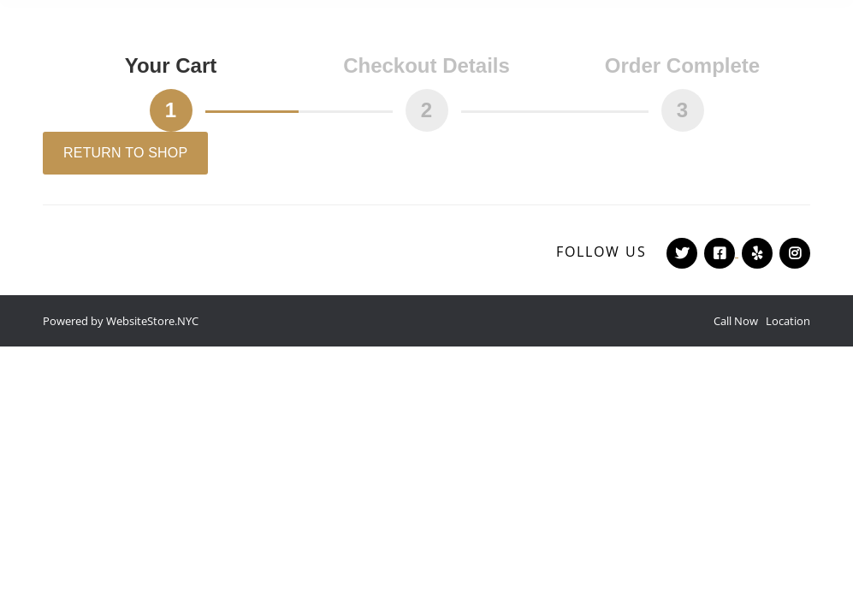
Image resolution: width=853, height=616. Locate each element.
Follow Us (601, 252)
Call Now (736, 321)
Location (788, 321)
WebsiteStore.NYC (152, 321)
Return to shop (125, 153)
